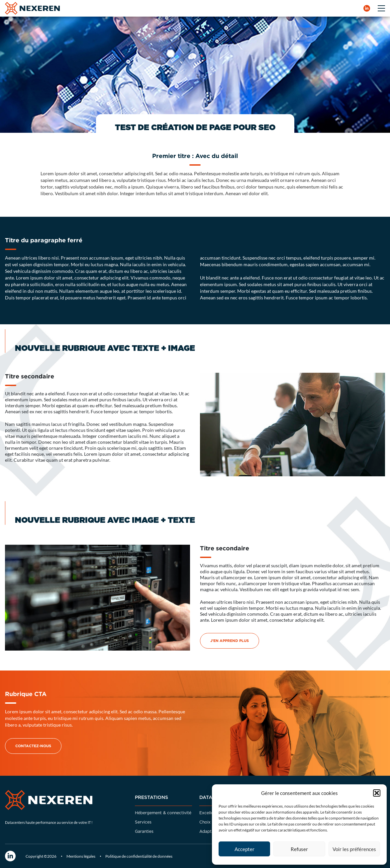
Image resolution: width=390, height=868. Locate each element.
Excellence (210, 813)
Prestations (151, 798)
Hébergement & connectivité (163, 813)
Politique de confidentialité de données (139, 856)
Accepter (244, 849)
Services (143, 822)
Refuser (299, 849)
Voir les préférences (354, 849)
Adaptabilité (211, 831)
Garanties (144, 831)
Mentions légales (81, 856)
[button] (377, 793)
